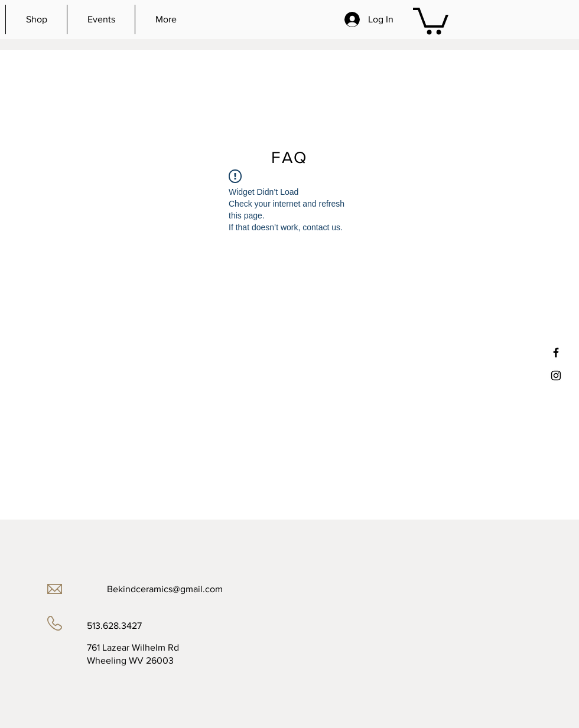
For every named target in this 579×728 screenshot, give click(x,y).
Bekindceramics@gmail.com (165, 589)
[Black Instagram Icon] (556, 376)
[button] (431, 19)
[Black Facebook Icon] (556, 352)
